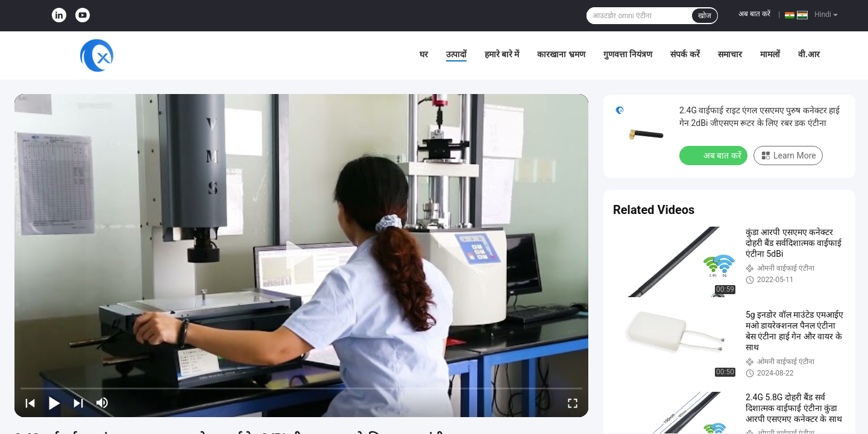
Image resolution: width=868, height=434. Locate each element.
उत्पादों (456, 54)
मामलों (770, 54)
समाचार (730, 54)
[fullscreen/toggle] (573, 403)
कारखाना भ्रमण (561, 54)
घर (424, 54)
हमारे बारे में (502, 54)
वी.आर (809, 54)
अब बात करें (754, 14)
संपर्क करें (685, 54)
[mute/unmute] (102, 403)
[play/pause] (54, 403)
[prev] (30, 403)
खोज (705, 16)
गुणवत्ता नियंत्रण (628, 54)
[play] (301, 256)
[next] (78, 403)
